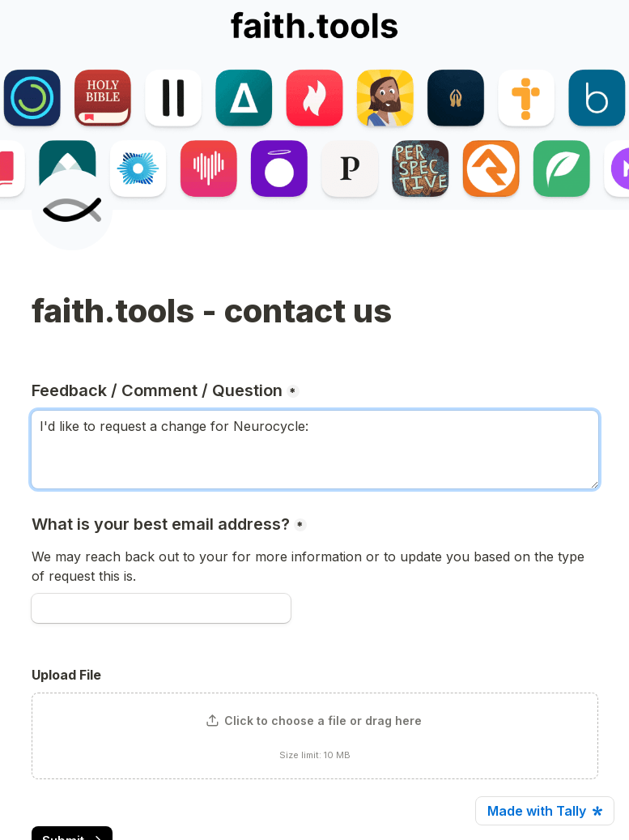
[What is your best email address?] (161, 608)
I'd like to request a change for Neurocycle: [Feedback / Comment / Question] (315, 450)
